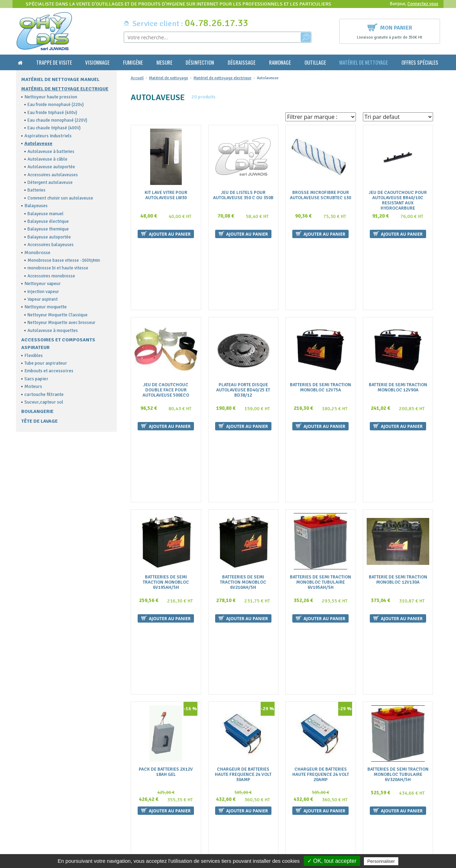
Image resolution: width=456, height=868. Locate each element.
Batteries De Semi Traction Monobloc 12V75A (320, 319)
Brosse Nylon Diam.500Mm (243, 689)
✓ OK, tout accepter (332, 861)
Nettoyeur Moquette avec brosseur (61, 323)
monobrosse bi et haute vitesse (58, 268)
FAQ (132, 773)
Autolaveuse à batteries (51, 152)
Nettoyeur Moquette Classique (58, 315)
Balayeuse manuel (46, 214)
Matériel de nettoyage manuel (60, 79)
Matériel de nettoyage (364, 62)
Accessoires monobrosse (51, 276)
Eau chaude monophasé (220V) (57, 120)
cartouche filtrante (44, 394)
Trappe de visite (54, 62)
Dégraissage (242, 62)
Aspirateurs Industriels (48, 136)
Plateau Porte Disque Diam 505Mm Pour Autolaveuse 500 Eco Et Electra (398, 694)
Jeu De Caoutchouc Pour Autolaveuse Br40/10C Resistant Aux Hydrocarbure (398, 201)
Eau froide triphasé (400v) (52, 113)
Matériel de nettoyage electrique (65, 89)
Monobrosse (37, 253)
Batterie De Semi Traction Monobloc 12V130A (398, 444)
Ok (415, 779)
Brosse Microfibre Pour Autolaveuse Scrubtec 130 (320, 195)
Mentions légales (145, 800)
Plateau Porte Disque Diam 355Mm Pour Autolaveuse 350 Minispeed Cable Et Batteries (321, 697)
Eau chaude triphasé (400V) (54, 128)
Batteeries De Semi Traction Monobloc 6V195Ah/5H (166, 446)
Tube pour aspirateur (46, 363)
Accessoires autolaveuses (53, 175)
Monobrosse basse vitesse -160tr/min (64, 260)
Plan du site (139, 807)
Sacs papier (36, 379)
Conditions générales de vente (158, 780)
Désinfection (200, 62)
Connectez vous (423, 4)
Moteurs (33, 386)
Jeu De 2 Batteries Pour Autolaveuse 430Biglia (166, 692)
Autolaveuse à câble (47, 159)
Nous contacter (143, 787)
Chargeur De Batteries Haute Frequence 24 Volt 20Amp (321, 570)
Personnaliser (381, 861)
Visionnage (97, 62)
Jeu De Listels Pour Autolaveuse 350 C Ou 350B (243, 195)
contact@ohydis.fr (37, 786)
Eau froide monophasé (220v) (56, 105)
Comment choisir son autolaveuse (60, 198)
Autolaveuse (38, 143)
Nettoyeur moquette (46, 307)
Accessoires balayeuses (51, 245)
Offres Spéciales (420, 62)
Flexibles (34, 355)
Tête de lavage (39, 421)
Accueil (137, 78)
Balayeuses (36, 206)
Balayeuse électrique (48, 221)
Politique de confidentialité (155, 814)
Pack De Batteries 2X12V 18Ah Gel (166, 568)
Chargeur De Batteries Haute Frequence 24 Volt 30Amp (243, 570)
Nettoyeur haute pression (51, 97)
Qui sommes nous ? (147, 766)
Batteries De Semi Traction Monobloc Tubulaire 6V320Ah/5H (398, 570)
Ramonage (280, 62)
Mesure (164, 62)
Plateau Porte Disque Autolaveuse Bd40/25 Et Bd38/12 (243, 322)
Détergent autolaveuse (50, 182)
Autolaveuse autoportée (51, 167)
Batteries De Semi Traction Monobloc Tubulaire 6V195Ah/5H (320, 446)
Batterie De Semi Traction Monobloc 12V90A (398, 319)
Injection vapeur (43, 292)
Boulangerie (37, 411)
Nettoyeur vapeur (43, 283)
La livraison (139, 793)
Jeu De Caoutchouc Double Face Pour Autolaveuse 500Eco (166, 322)
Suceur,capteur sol (44, 402)
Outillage (315, 62)
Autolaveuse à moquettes (53, 331)
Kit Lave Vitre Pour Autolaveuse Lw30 (166, 195)
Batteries (36, 190)
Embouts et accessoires (49, 371)
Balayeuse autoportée (49, 237)
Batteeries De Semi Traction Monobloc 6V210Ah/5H (243, 446)
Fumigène (133, 62)
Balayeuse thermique (48, 229)
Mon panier (390, 27)
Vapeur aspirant (43, 299)
